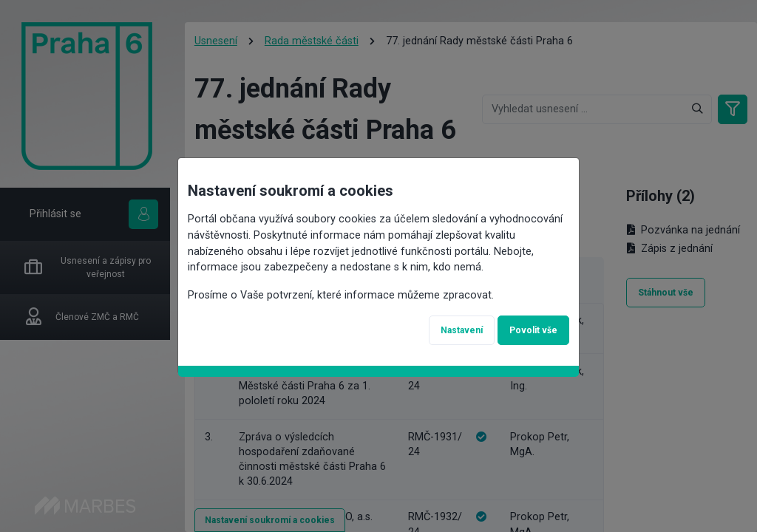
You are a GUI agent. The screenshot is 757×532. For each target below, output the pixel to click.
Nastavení (462, 327)
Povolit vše (533, 327)
